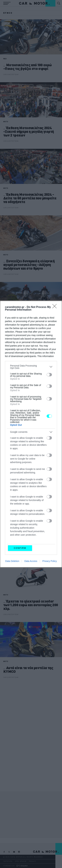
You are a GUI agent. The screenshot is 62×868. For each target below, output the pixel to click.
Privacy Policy (50, 561)
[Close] (56, 307)
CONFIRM (20, 548)
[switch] (49, 375)
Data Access (31, 561)
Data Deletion (12, 561)
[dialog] (31, 434)
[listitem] (31, 367)
